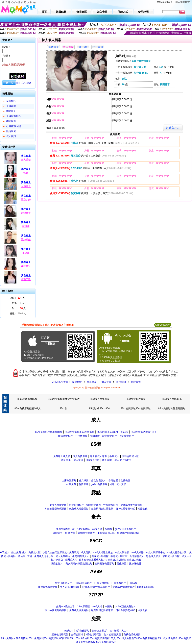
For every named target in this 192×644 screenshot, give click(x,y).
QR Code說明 (163, 325)
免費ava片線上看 (65, 529)
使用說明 (121, 382)
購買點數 (77, 382)
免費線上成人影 (62, 456)
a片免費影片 (82, 631)
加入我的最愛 (183, 2)
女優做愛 (125, 480)
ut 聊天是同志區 (106, 533)
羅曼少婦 (26, 200)
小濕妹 (26, 253)
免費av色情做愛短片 (124, 587)
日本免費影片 (119, 583)
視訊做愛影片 (127, 436)
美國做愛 (95, 436)
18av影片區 (83, 529)
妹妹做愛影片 (65, 436)
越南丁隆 (26, 279)
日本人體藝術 (101, 583)
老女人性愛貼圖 (58, 505)
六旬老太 (26, 186)
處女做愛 (84, 480)
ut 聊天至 (58, 533)
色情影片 (83, 484)
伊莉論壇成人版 (130, 456)
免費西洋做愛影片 (104, 564)
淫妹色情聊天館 (60, 635)
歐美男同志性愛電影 (102, 509)
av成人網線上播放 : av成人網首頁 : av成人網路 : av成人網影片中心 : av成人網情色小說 (140, 552)
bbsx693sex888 (146, 587)
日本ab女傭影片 (83, 583)
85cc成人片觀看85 (172, 399)
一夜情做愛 (81, 436)
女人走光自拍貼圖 (70, 587)
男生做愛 (122, 564)
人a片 (125, 631)
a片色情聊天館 (94, 635)
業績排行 (11, 101)
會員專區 (92, 382)
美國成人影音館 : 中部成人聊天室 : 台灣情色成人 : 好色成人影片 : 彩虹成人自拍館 (136, 556)
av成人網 (97, 529)
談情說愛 (11, 131)
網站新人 (11, 111)
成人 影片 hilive (123, 460)
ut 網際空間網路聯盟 (128, 533)
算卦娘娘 (26, 240)
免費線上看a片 (100, 631)
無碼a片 (69, 631)
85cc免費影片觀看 (136, 399)
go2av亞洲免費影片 (125, 529)
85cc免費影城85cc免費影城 (136, 408)
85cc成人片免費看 (100, 399)
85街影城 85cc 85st (100, 408)
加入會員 (106, 382)
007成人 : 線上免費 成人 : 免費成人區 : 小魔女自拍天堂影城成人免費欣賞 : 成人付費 (45, 552)
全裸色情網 (77, 635)
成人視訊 (11, 136)
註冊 (18, 83)
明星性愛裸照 (94, 505)
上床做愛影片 (69, 480)
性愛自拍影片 (76, 505)
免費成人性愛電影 (79, 509)
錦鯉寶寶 (26, 213)
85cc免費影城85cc (28, 399)
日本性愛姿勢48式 (125, 509)
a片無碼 (114, 631)
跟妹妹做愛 (135, 564)
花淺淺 (26, 226)
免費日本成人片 (63, 583)
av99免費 (71, 484)
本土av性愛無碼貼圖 (56, 509)
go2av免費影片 (99, 484)
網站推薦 (11, 121)
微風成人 (114, 456)
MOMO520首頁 (60, 382)
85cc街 (63, 408)
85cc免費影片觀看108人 (27, 408)
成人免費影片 (80, 456)
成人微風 (66, 460)
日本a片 (133, 583)
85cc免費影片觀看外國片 (172, 408)
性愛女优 (143, 509)
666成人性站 (93, 460)
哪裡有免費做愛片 (48, 587)
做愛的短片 (57, 564)
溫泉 (26, 173)
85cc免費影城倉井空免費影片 (63, 399)
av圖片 (108, 529)
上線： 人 (17, 298)
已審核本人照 (14, 126)
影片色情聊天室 (113, 635)
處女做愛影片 (98, 480)
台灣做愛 (113, 480)
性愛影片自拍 (111, 505)
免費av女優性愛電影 (132, 505)
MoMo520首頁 (165, 2)
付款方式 (136, 382)
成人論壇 (107, 460)
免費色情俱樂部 (132, 635)
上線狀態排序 (14, 116)
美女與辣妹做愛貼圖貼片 (79, 564)
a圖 (112, 484)
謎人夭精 (26, 160)
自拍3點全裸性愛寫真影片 (96, 587)
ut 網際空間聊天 (86, 533)
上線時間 (11, 106)
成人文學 (121, 484)
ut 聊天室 (70, 533)
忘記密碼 (26, 83)
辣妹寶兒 (26, 266)
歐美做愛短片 (110, 436)
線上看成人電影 (98, 456)
